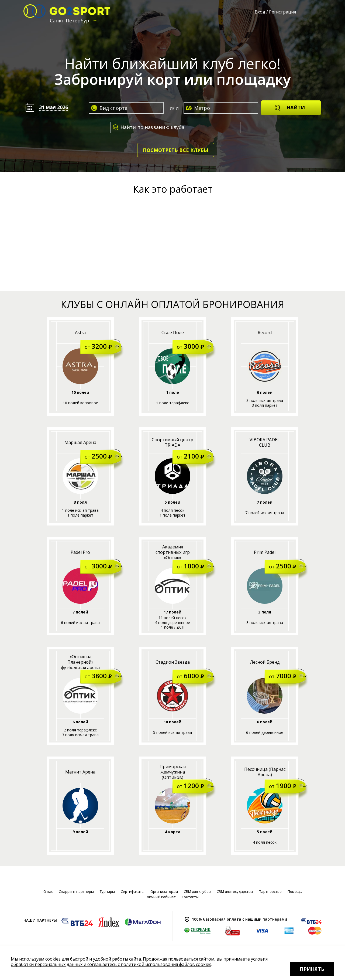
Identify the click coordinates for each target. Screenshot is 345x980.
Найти (290, 108)
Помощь (295, 892)
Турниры (107, 892)
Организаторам (164, 892)
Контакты (190, 897)
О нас (48, 892)
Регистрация (282, 12)
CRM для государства (235, 892)
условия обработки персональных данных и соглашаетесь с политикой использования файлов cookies (139, 962)
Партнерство (270, 892)
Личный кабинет (161, 897)
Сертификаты (133, 892)
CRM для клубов (197, 892)
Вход (260, 12)
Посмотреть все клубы (176, 150)
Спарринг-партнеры (76, 892)
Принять (312, 969)
